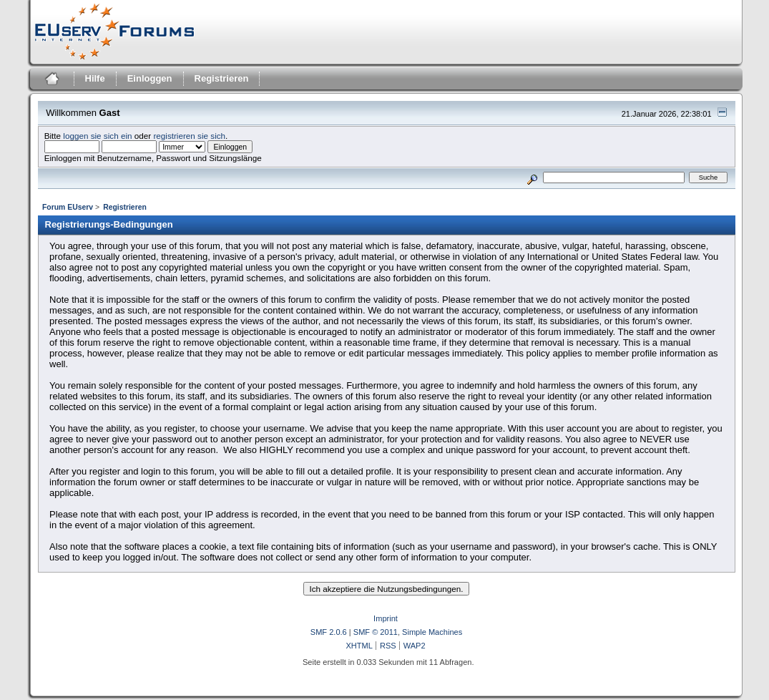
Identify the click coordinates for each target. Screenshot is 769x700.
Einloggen (150, 78)
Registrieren (222, 78)
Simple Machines (432, 632)
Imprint (386, 618)
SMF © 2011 (376, 632)
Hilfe (95, 78)
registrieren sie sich (189, 136)
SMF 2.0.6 (329, 632)
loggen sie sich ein (97, 136)
